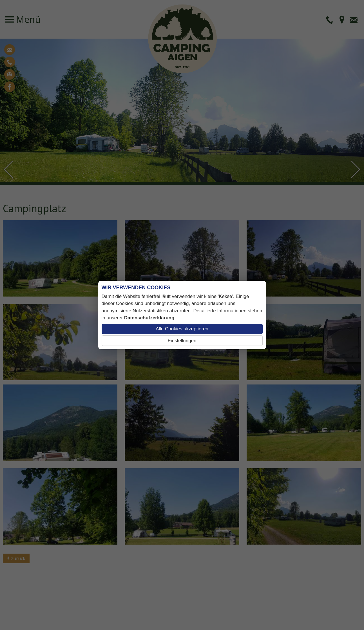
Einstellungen (182, 341)
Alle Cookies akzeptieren (182, 329)
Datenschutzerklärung (149, 318)
